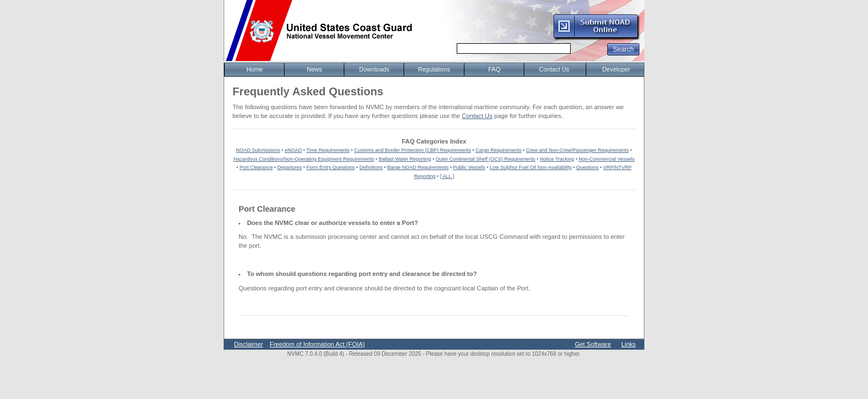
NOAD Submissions (259, 150)
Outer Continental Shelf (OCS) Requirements (485, 159)
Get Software (593, 344)
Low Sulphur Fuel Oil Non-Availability (531, 167)
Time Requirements (328, 150)
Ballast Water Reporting (405, 159)
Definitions (371, 167)
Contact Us (477, 116)
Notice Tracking (557, 159)
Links (628, 344)
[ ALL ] (447, 176)
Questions (588, 167)
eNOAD (293, 150)
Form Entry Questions (331, 167)
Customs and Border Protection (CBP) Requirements (413, 150)
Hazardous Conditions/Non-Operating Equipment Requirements (304, 159)
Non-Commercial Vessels (606, 159)
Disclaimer (249, 344)
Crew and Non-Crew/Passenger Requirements (577, 150)
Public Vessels (469, 167)
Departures (290, 167)
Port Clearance (256, 167)
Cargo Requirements (498, 150)
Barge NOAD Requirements (418, 167)
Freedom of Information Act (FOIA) (317, 344)
